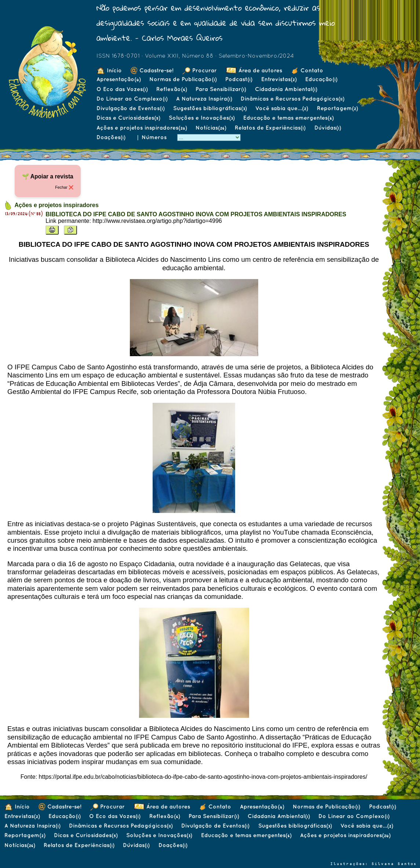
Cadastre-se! (152, 70)
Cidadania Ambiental (286, 89)
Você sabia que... (282, 108)
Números (155, 137)
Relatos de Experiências (270, 128)
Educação (321, 79)
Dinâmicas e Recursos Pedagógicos (292, 99)
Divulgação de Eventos (130, 108)
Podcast (239, 79)
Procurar (200, 70)
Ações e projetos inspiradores (142, 128)
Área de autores (254, 70)
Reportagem (337, 108)
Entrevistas (279, 79)
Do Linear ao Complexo (132, 99)
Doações (111, 137)
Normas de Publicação (183, 79)
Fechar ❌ (64, 187)
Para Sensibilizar (221, 89)
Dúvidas (328, 128)
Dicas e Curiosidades (128, 118)
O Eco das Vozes (122, 89)
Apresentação (118, 79)
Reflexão (171, 89)
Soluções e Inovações (202, 118)
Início (109, 70)
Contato (307, 70)
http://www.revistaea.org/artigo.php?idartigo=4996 (157, 221)
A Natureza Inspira (204, 99)
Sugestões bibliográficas (210, 108)
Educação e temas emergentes (288, 118)
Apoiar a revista (52, 176)
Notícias (211, 128)
